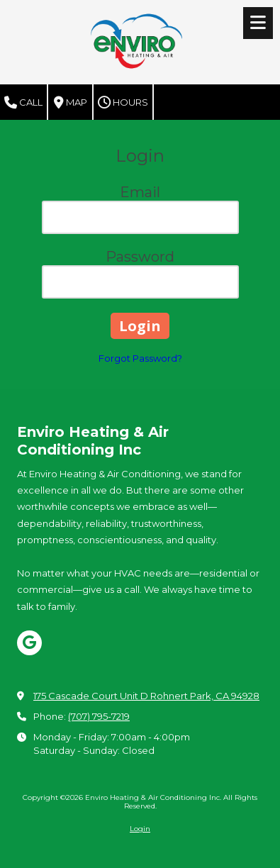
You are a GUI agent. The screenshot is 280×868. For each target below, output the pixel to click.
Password (140, 257)
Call (23, 103)
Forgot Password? (140, 358)
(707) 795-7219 (99, 716)
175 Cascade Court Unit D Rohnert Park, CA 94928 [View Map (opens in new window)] (146, 696)
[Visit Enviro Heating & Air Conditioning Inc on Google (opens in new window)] (29, 643)
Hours (123, 103)
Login (140, 829)
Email (140, 192)
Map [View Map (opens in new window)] (71, 103)
